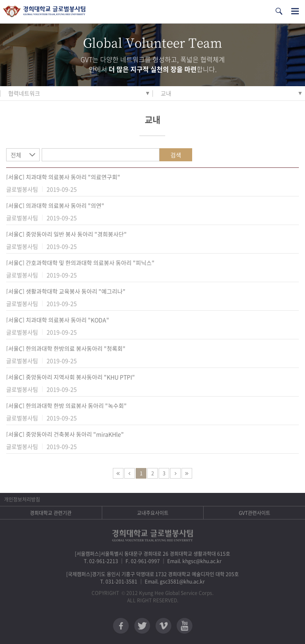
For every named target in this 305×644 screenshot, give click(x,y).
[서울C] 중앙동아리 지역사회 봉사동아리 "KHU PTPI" (71, 377)
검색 (176, 155)
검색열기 (279, 11)
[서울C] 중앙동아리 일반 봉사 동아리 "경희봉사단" (66, 234)
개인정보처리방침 (22, 499)
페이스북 (121, 626)
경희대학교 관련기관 (51, 513)
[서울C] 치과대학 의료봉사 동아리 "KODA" (58, 320)
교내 (166, 93)
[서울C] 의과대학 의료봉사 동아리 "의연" (55, 205)
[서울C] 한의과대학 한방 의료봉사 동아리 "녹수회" (66, 406)
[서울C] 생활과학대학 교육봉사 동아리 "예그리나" (66, 291)
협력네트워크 (24, 93)
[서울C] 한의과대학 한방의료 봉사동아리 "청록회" (66, 348)
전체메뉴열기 (295, 11)
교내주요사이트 (153, 513)
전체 (16, 155)
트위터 (142, 626)
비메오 (163, 626)
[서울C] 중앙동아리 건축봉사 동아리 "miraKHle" (65, 434)
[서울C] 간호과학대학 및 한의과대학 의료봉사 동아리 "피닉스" (80, 263)
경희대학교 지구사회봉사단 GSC (44, 12)
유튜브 (185, 626)
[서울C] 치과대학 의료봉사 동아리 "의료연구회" (63, 177)
